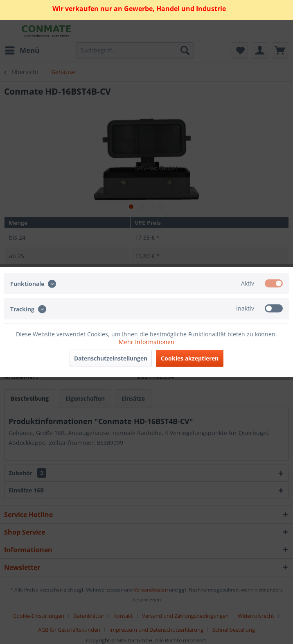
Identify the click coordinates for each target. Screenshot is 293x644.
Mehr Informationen (146, 341)
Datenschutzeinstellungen (111, 358)
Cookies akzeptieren (190, 358)
